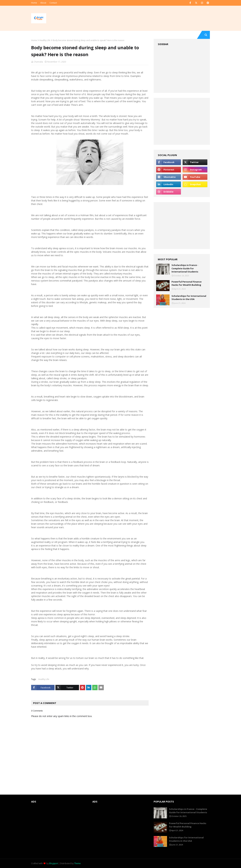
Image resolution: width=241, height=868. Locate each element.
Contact (53, 3)
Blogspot (54, 863)
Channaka (38, 62)
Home (34, 3)
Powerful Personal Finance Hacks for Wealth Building (187, 283)
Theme (77, 863)
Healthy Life (45, 40)
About (43, 3)
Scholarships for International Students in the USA (189, 298)
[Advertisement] (182, 69)
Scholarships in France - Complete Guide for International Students (185, 268)
